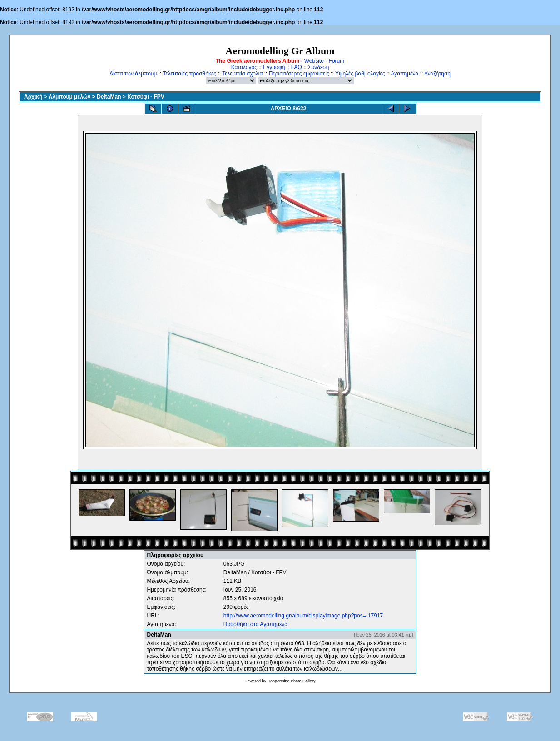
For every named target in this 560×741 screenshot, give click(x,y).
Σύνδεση (318, 67)
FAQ (297, 67)
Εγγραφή (274, 67)
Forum (337, 61)
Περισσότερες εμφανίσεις (299, 74)
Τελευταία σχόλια (242, 74)
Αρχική (33, 97)
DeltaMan (109, 97)
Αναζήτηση (437, 74)
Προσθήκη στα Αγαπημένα (255, 624)
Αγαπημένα (404, 74)
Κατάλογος (244, 67)
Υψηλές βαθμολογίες (360, 74)
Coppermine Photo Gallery (291, 681)
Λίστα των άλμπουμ (133, 74)
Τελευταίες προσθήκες (189, 74)
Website (314, 61)
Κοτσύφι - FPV (146, 97)
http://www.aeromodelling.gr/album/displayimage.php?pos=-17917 (303, 616)
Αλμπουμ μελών (70, 97)
